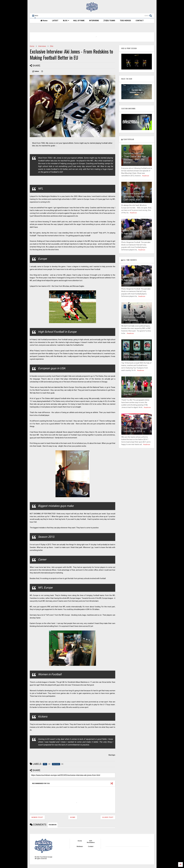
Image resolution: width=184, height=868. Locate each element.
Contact (91, 846)
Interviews (42, 46)
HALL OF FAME (79, 21)
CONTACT (140, 21)
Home (44, 21)
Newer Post (37, 817)
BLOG (66, 21)
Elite (52, 46)
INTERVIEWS (94, 21)
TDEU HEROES (125, 21)
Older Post (108, 817)
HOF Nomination (91, 842)
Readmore (146, 176)
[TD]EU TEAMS (109, 21)
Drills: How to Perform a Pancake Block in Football (136, 234)
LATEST (55, 21)
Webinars (80, 846)
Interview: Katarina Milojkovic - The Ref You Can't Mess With (136, 197)
